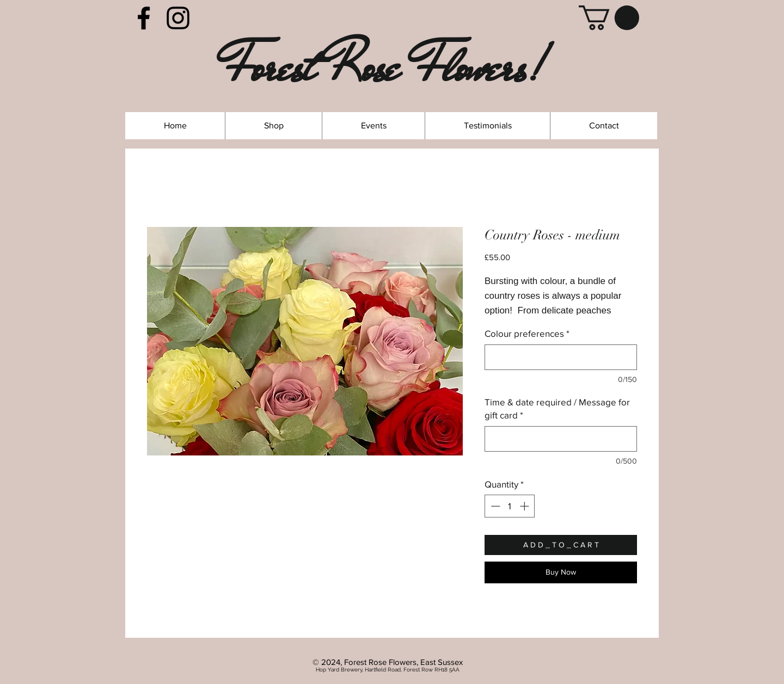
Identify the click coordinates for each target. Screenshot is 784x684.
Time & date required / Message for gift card (557, 408)
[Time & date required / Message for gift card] (561, 439)
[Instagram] (178, 18)
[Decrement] (494, 506)
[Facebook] (144, 18)
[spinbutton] (510, 506)
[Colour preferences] (561, 357)
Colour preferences (527, 333)
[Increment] (525, 506)
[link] (609, 18)
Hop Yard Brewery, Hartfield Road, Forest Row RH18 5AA (388, 670)
